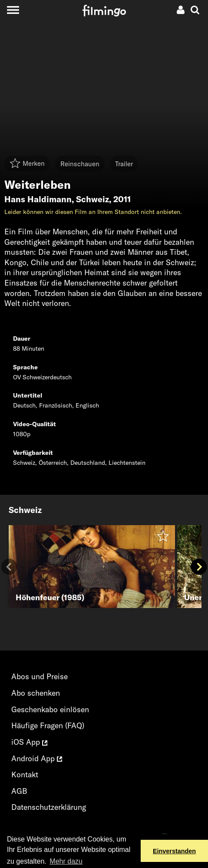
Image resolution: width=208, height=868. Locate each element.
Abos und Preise (40, 676)
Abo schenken (36, 693)
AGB (19, 791)
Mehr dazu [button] (66, 861)
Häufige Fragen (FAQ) (48, 725)
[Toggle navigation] (13, 10)
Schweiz (92, 199)
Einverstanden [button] (174, 851)
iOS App (29, 742)
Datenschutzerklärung (49, 807)
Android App (37, 758)
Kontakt (25, 774)
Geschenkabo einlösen (50, 709)
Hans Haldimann (38, 199)
